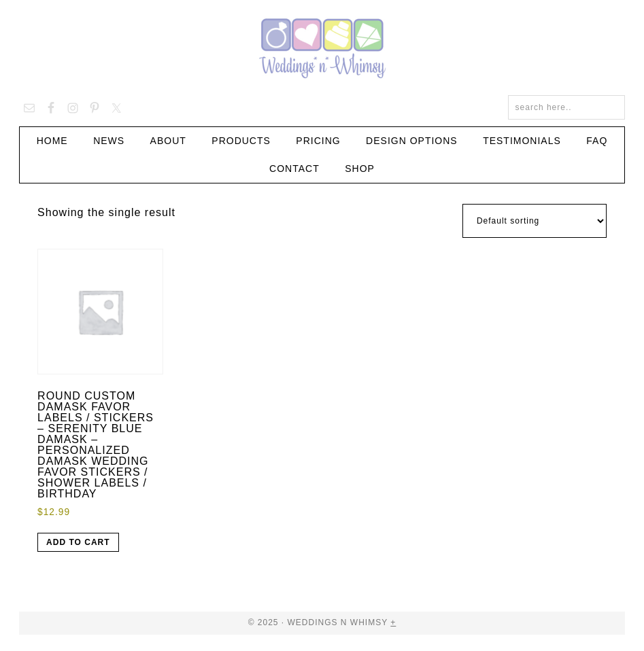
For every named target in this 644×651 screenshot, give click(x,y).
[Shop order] (535, 221)
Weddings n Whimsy (322, 48)
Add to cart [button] (78, 542)
